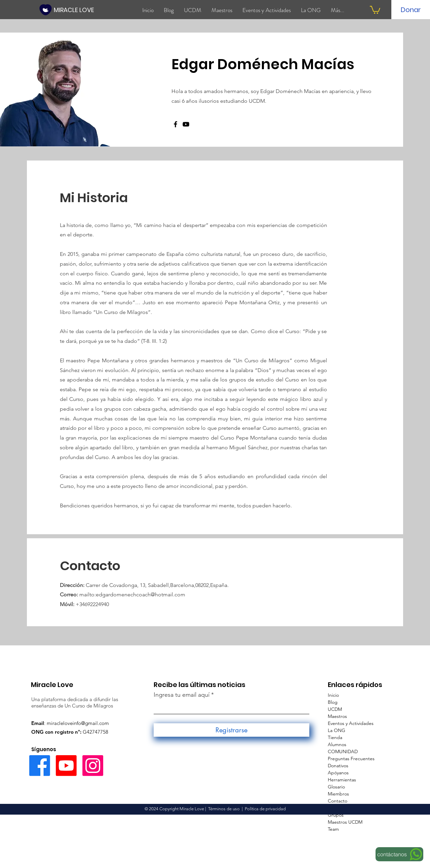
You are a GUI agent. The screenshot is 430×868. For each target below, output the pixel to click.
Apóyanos (338, 773)
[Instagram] (93, 766)
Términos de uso (224, 809)
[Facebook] (175, 124)
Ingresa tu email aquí (182, 695)
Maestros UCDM (345, 822)
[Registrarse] (231, 730)
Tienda (335, 737)
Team (333, 829)
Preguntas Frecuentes (351, 759)
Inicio (333, 695)
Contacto (338, 801)
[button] (375, 9)
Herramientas (342, 780)
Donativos (338, 766)
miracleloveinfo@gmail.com (78, 723)
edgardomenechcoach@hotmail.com (141, 595)
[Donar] (411, 10)
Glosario (336, 787)
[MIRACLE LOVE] (74, 10)
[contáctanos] (399, 854)
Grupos (336, 815)
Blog (333, 702)
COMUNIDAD (343, 751)
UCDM (335, 709)
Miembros (338, 794)
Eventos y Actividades (351, 723)
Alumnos (337, 744)
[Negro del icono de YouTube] (186, 124)
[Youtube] (66, 766)
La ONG (337, 730)
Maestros (337, 716)
